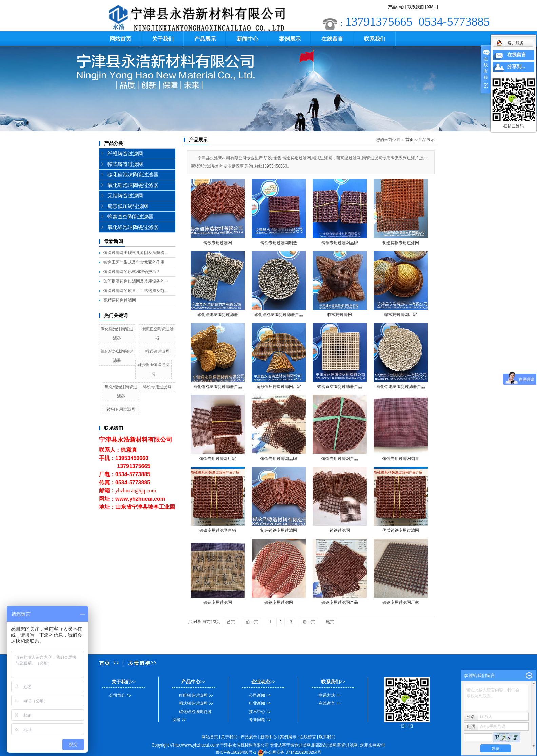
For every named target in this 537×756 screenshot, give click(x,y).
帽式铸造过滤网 (125, 164)
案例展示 (290, 39)
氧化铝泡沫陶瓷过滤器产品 (401, 387)
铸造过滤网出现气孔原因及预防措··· (136, 253)
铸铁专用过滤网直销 (218, 530)
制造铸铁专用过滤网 (279, 530)
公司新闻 (257, 695)
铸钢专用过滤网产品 (340, 602)
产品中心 (396, 7)
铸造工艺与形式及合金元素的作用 (134, 262)
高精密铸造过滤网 (120, 300)
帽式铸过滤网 (157, 351)
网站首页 (120, 39)
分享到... (516, 67)
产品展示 (205, 39)
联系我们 (416, 7)
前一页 (252, 622)
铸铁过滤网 (340, 530)
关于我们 (163, 39)
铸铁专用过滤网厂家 (218, 459)
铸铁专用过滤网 (157, 387)
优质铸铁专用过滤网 (401, 530)
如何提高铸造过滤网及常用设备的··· (136, 281)
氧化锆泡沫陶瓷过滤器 (133, 185)
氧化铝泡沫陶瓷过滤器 (133, 227)
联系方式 (327, 695)
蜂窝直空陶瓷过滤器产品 (340, 387)
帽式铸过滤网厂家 (401, 315)
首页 (410, 140)
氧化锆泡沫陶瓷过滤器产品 (218, 387)
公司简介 (117, 695)
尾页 (330, 622)
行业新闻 (257, 703)
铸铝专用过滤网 (218, 602)
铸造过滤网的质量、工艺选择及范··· (136, 291)
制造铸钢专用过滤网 (401, 243)
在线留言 (332, 39)
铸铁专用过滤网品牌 (279, 459)
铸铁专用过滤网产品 (340, 459)
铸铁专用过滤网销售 (401, 459)
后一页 (309, 622)
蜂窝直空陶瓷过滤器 (130, 217)
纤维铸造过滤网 (125, 154)
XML (431, 7)
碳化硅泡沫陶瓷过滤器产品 (279, 315)
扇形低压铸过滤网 (128, 206)
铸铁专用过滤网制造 (279, 243)
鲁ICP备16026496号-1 (236, 752)
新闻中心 (247, 39)
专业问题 (257, 720)
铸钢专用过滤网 (121, 409)
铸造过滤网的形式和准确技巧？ (132, 272)
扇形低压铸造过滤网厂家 (279, 387)
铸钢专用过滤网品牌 (340, 243)
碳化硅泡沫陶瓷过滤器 (133, 175)
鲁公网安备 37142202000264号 (289, 752)
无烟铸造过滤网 (125, 196)
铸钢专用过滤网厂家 (401, 602)
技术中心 (257, 712)
